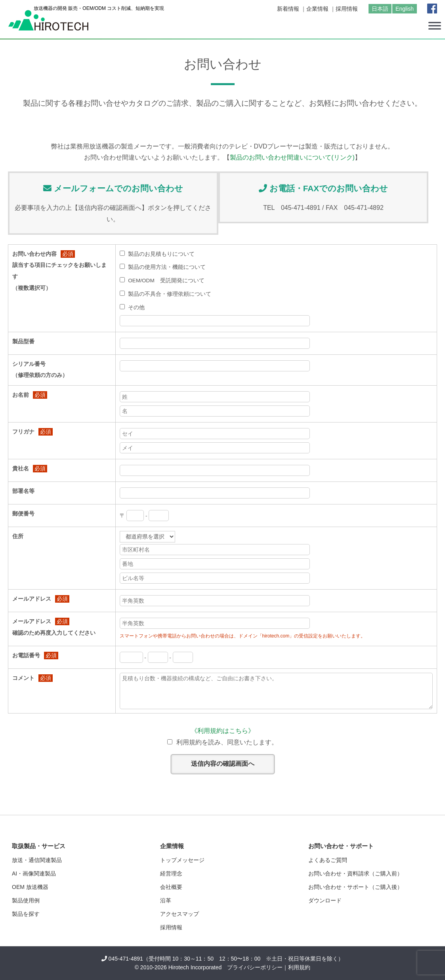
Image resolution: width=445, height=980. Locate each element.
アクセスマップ (180, 914)
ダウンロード (325, 900)
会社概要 (171, 887)
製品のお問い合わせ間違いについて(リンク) (292, 157)
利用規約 (299, 967)
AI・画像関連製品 (34, 873)
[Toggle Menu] (435, 26)
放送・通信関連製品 (37, 860)
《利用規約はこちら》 (223, 731)
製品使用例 (26, 900)
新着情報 (288, 9)
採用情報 (347, 9)
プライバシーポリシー (255, 967)
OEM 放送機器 (30, 887)
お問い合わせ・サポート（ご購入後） (355, 887)
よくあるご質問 (328, 860)
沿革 (166, 900)
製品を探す (26, 914)
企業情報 (317, 9)
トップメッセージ (182, 860)
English (405, 9)
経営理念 (171, 873)
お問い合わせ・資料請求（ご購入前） (355, 873)
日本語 (380, 9)
